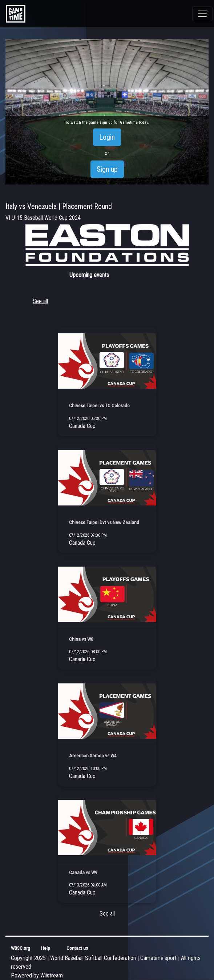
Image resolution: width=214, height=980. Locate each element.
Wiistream (52, 975)
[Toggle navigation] (202, 14)
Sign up (107, 169)
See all (40, 301)
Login (107, 137)
